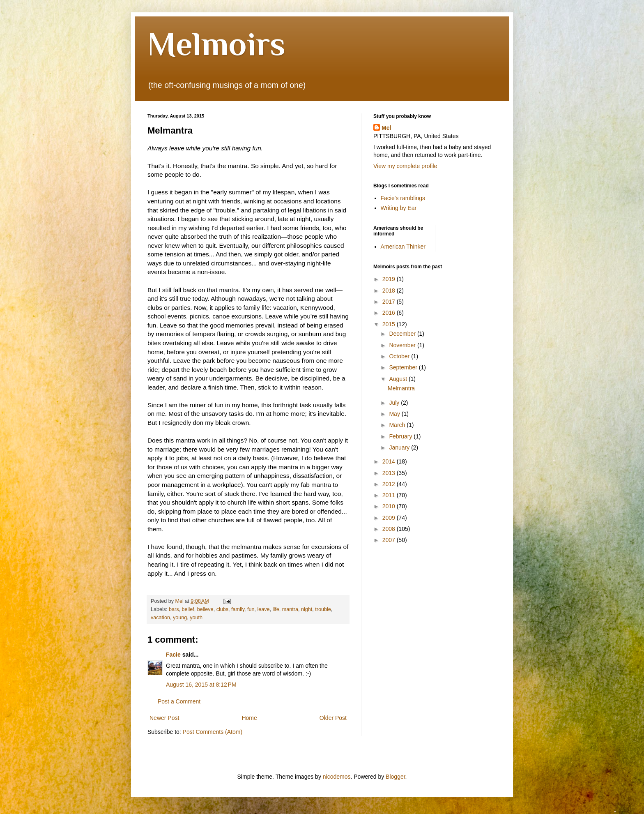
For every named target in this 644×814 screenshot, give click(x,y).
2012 (390, 484)
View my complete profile (405, 166)
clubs (222, 609)
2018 (390, 291)
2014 (390, 461)
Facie (173, 655)
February (401, 436)
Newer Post (164, 718)
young (180, 618)
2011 (390, 495)
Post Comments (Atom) (213, 732)
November (403, 345)
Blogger (395, 777)
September (404, 367)
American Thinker (403, 247)
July (395, 403)
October (400, 356)
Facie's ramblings (403, 198)
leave (264, 609)
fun (251, 609)
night (307, 609)
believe (205, 609)
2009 (390, 518)
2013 (390, 473)
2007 (390, 540)
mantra (290, 609)
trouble (323, 609)
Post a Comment (179, 701)
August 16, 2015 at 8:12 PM (201, 685)
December (403, 334)
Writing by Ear (399, 208)
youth (196, 618)
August (399, 379)
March (398, 425)
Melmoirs (216, 44)
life (276, 609)
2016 (390, 313)
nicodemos (337, 777)
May (395, 414)
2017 (390, 302)
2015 (390, 324)
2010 (390, 506)
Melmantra (401, 388)
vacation (160, 618)
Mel (386, 128)
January (400, 447)
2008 (390, 529)
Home (249, 718)
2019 (390, 279)
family (238, 609)
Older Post (333, 718)
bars (174, 609)
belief (188, 609)
